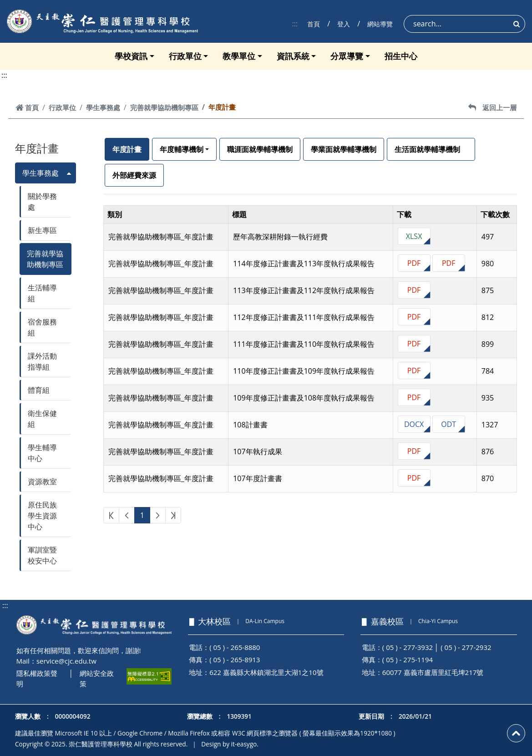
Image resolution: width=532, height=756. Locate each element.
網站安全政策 (97, 678)
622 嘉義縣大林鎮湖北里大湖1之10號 (266, 672)
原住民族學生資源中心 (42, 516)
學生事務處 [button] (41, 173)
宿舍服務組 (42, 327)
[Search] (464, 24)
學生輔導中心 (42, 453)
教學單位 (239, 56)
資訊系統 (293, 56)
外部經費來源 (134, 175)
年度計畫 (127, 149)
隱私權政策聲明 (37, 678)
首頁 (314, 24)
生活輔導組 (42, 293)
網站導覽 (380, 24)
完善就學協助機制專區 (164, 107)
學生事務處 (103, 107)
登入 (344, 24)
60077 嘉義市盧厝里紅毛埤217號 (433, 672)
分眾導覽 (347, 56)
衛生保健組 (42, 419)
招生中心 (401, 56)
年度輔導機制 (182, 149)
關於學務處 (42, 202)
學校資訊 (131, 56)
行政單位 (185, 56)
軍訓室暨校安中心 (42, 555)
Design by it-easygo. (230, 744)
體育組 (39, 390)
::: (295, 24)
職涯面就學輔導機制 (260, 149)
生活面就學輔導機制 (431, 149)
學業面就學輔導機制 (344, 149)
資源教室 (42, 482)
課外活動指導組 (42, 361)
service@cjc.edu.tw (66, 661)
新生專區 (42, 230)
